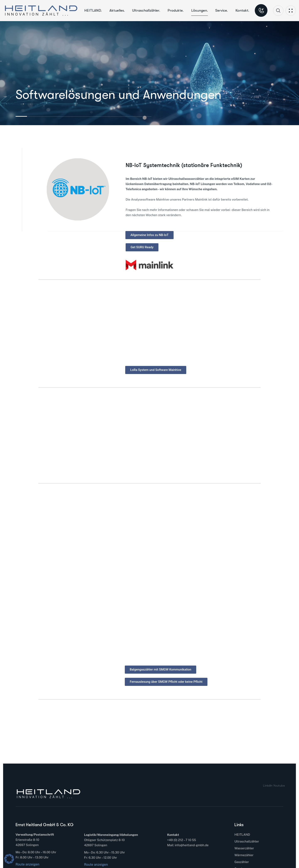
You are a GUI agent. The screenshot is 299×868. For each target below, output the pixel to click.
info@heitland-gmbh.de (192, 845)
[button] (9, 859)
